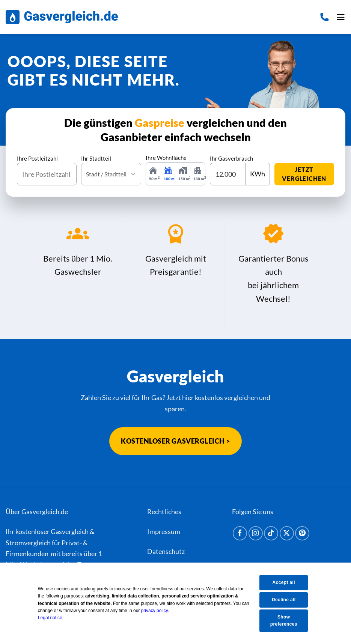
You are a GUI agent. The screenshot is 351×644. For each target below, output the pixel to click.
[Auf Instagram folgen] (256, 533)
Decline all (286, 599)
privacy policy (159, 610)
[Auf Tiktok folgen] (271, 533)
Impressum (164, 531)
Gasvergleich (70, 531)
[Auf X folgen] (287, 533)
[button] (340, 17)
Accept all (286, 582)
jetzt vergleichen (304, 174)
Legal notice (55, 617)
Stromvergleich (28, 543)
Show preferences (286, 621)
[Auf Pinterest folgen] (302, 533)
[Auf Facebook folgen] (240, 533)
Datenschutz (166, 552)
